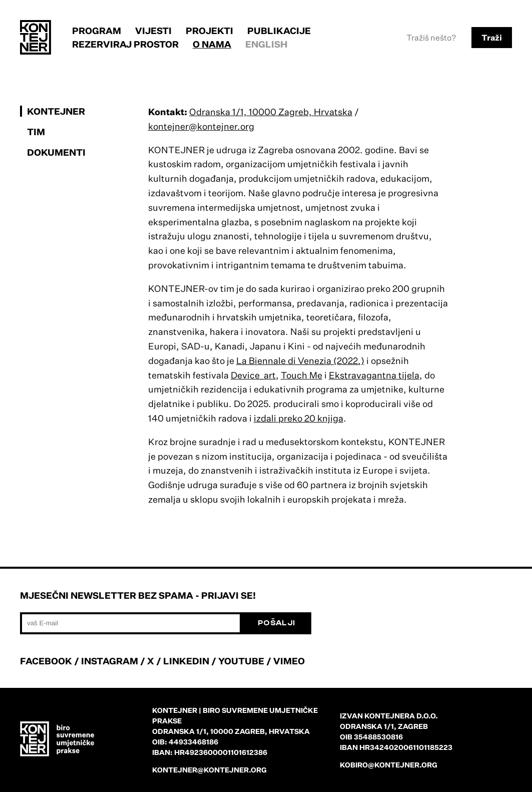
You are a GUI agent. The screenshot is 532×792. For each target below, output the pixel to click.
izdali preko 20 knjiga (299, 418)
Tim (36, 132)
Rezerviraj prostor (125, 44)
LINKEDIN (186, 661)
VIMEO (289, 661)
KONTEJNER (56, 111)
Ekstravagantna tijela (374, 375)
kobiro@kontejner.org (389, 765)
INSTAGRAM (110, 661)
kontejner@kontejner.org (201, 126)
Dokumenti (56, 152)
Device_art (253, 375)
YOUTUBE (241, 661)
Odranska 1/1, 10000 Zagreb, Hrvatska (271, 112)
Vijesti (153, 31)
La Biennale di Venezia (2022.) (300, 360)
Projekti (209, 31)
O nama (212, 44)
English (267, 44)
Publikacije (279, 31)
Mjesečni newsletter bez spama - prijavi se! (138, 595)
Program (97, 31)
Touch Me (302, 375)
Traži (492, 38)
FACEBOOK (46, 661)
